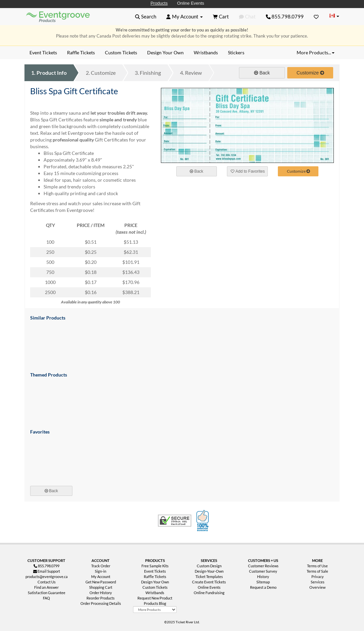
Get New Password (101, 582)
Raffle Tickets (155, 577)
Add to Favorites (248, 171)
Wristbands (155, 593)
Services (318, 582)
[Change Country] (334, 16)
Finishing (148, 73)
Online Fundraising (209, 593)
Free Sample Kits (155, 566)
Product (49, 73)
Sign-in (101, 571)
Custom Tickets (155, 587)
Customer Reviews (263, 566)
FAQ (46, 598)
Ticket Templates (209, 577)
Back (262, 73)
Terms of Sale (317, 571)
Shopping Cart (101, 587)
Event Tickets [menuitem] (43, 52)
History (263, 577)
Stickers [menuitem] (236, 52)
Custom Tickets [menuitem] (121, 52)
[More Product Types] (155, 610)
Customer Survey (263, 571)
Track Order (101, 566)
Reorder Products (101, 598)
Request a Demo (263, 587)
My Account (101, 577)
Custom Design (209, 566)
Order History (101, 593)
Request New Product (155, 598)
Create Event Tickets (209, 582)
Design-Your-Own (209, 571)
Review (191, 73)
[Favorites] (316, 16)
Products (159, 3)
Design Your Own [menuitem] (165, 52)
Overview (317, 587)
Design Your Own (155, 582)
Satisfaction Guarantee (47, 593)
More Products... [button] (316, 52)
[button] (146, 16)
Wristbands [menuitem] (206, 52)
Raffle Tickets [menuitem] (81, 52)
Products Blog (155, 603)
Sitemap (263, 582)
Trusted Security (175, 521)
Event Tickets (155, 571)
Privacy (318, 577)
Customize (101, 73)
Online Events (191, 3)
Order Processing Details (101, 603)
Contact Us (47, 582)
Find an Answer (46, 587)
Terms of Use (317, 566)
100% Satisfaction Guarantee (203, 521)
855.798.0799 (285, 16)
